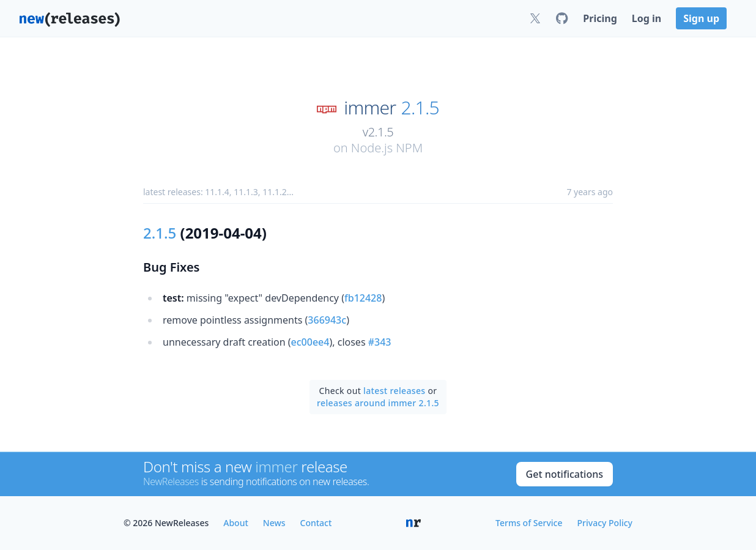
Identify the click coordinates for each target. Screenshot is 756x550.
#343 (380, 342)
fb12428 (363, 298)
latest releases (394, 391)
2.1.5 (420, 108)
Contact (316, 523)
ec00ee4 (310, 342)
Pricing (600, 18)
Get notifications (565, 474)
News (274, 523)
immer (370, 108)
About (236, 523)
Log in (647, 18)
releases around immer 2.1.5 (378, 403)
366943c (327, 320)
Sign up (701, 18)
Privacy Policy (605, 523)
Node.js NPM (387, 148)
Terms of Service (529, 523)
